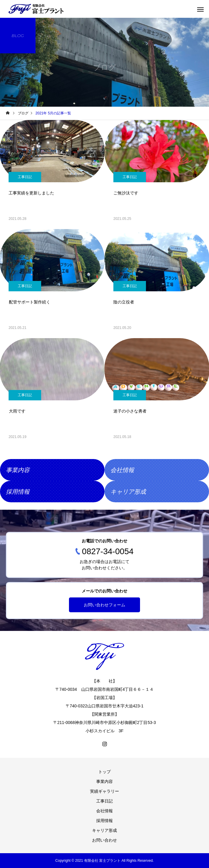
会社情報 (104, 811)
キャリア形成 (104, 830)
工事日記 (25, 177)
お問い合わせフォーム (104, 605)
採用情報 (104, 821)
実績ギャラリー (104, 791)
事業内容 (104, 781)
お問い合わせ (104, 840)
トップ (104, 772)
